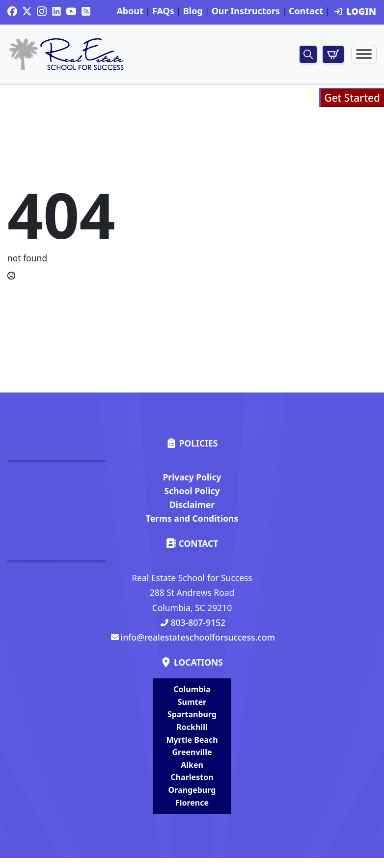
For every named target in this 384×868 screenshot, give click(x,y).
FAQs (163, 11)
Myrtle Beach (192, 740)
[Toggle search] (308, 54)
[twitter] (27, 11)
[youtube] (71, 11)
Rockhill (192, 727)
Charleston (192, 777)
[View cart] (333, 54)
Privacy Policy (192, 477)
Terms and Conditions (192, 518)
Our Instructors (246, 11)
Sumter (192, 702)
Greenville (192, 752)
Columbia (192, 689)
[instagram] (42, 11)
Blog (193, 11)
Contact (306, 11)
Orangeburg (192, 790)
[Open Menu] (364, 54)
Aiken (192, 765)
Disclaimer (192, 504)
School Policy (192, 491)
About (130, 11)
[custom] (12, 11)
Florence (192, 803)
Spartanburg (192, 714)
